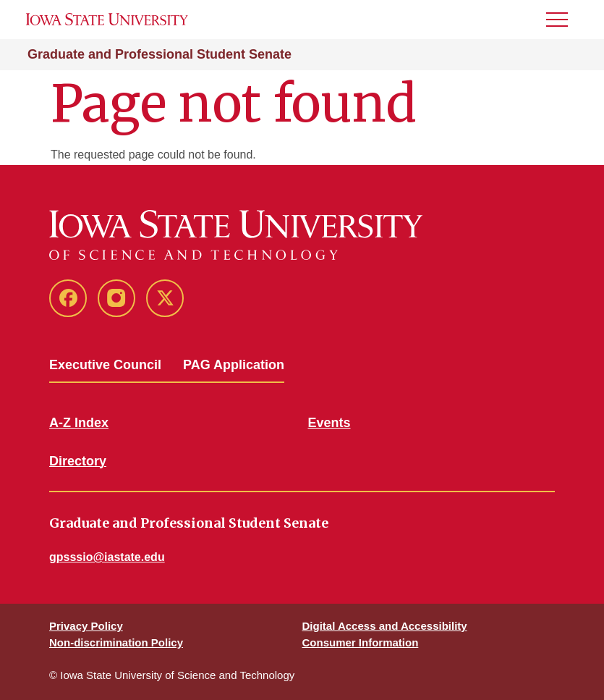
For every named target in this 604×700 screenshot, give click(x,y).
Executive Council (105, 365)
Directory (78, 461)
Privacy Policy (86, 626)
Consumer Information (361, 642)
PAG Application (234, 365)
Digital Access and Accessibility (385, 626)
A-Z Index (79, 423)
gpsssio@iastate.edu (107, 557)
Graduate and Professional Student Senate (159, 54)
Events (329, 423)
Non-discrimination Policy (116, 642)
